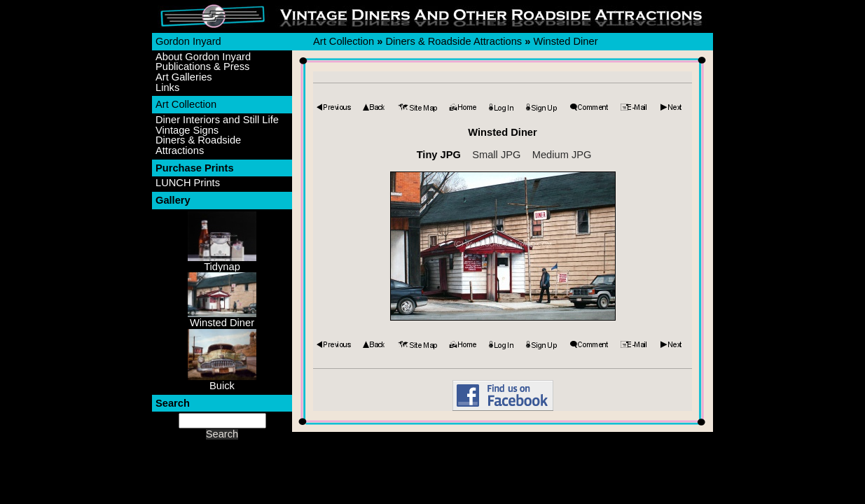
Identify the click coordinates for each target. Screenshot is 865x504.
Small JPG (496, 155)
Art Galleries (184, 77)
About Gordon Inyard (203, 57)
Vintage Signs (187, 131)
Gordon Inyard (188, 41)
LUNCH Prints (188, 183)
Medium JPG (562, 155)
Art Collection (186, 104)
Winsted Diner (565, 41)
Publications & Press (202, 67)
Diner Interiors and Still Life (217, 120)
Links (167, 88)
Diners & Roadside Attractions (198, 145)
